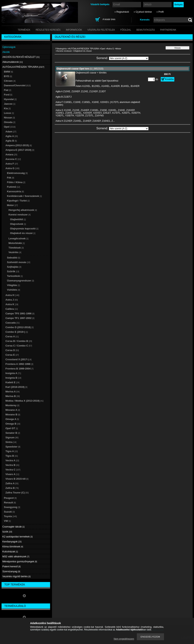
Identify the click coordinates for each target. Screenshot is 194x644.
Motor (119, 49)
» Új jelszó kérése (143, 12)
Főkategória (61, 49)
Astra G (110, 49)
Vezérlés (15, 252)
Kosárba (169, 79)
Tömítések (16, 248)
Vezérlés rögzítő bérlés (17, 576)
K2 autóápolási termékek (18, 537)
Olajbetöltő (18, 219)
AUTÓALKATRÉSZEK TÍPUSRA (84, 49)
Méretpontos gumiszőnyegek (20, 561)
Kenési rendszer (64, 51)
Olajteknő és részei (23, 233)
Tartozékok (15, 276)
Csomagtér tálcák (14, 527)
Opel (103, 49)
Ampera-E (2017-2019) (20, 150)
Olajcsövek (18, 224)
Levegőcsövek (19, 238)
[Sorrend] (129, 58)
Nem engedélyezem (124, 639)
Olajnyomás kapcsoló (24, 229)
